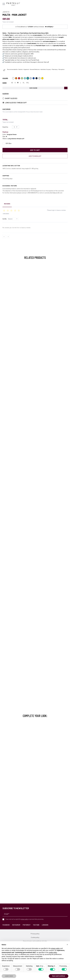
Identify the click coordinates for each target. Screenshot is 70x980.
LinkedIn (45, 925)
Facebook (6, 925)
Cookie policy (35, 937)
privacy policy (25, 919)
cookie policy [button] (53, 952)
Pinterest (27, 925)
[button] (67, 945)
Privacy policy (35, 934)
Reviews (7, 204)
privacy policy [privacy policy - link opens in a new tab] (55, 948)
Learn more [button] (9, 976)
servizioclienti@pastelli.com (54, 193)
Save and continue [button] (59, 976)
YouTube (36, 925)
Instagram (16, 925)
